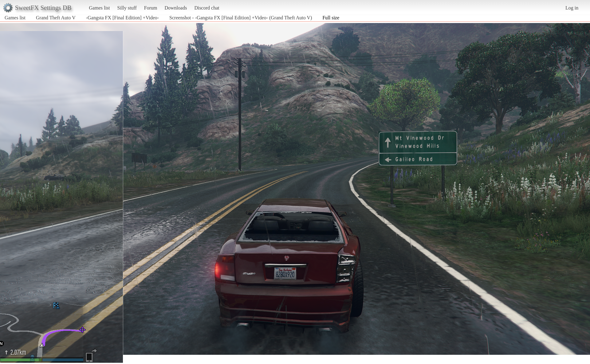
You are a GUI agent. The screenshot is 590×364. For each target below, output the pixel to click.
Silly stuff (127, 8)
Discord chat (207, 8)
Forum (151, 8)
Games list (100, 8)
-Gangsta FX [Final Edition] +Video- (122, 18)
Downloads (176, 8)
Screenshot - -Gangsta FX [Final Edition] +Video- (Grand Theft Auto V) (241, 18)
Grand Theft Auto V (56, 18)
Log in (572, 8)
